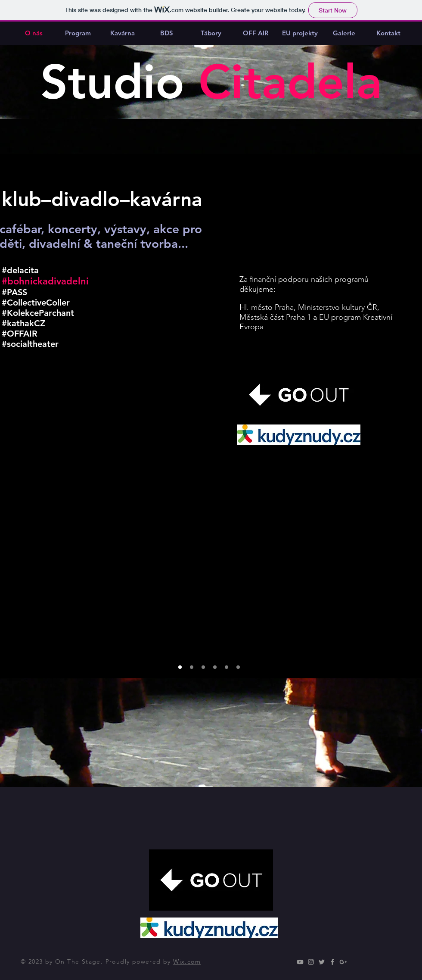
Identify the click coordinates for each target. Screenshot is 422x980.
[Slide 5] (215, 667)
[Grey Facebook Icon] (332, 962)
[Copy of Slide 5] (227, 667)
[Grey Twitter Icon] (322, 962)
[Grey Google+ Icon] (343, 962)
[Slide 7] (238, 667)
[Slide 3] (203, 667)
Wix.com (187, 961)
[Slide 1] (180, 667)
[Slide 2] (192, 667)
